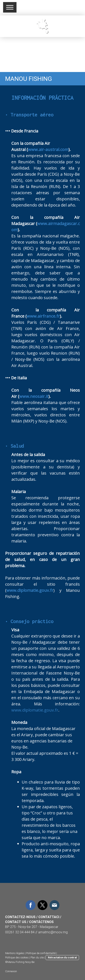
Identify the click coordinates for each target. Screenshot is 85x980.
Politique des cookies (17, 957)
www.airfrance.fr (43, 316)
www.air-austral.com (48, 149)
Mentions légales (15, 953)
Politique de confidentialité (41, 953)
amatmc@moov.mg (53, 932)
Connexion (11, 971)
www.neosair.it (34, 396)
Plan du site (37, 957)
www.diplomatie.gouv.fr (30, 590)
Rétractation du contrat (62, 957)
